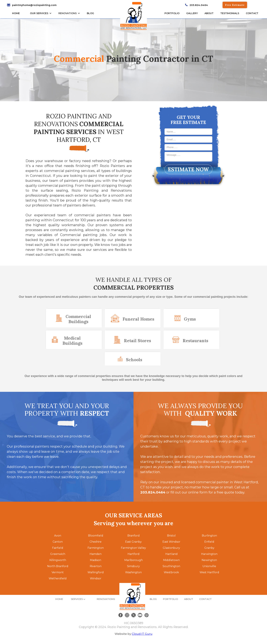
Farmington (96, 548)
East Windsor (171, 542)
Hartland (171, 554)
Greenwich (58, 554)
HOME (16, 13)
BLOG (153, 599)
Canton (58, 542)
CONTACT (252, 13)
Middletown (171, 560)
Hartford (133, 554)
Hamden (96, 554)
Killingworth (58, 560)
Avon (58, 536)
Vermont (58, 572)
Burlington (209, 536)
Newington (209, 560)
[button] (42, 13)
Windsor (96, 578)
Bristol (171, 536)
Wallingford (96, 572)
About (209, 13)
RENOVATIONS (68, 13)
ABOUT (189, 599)
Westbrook (171, 572)
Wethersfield (58, 578)
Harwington (209, 554)
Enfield (209, 542)
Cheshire (96, 542)
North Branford (58, 566)
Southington (171, 566)
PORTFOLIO (170, 599)
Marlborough (133, 560)
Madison (96, 560)
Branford (133, 536)
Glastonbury (171, 548)
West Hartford (209, 572)
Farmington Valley (133, 548)
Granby (209, 548)
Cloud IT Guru (142, 634)
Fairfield (58, 548)
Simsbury (133, 566)
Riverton (96, 566)
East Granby (133, 542)
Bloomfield (96, 536)
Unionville (209, 566)
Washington (133, 572)
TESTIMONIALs (230, 13)
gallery (192, 13)
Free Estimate (235, 5)
